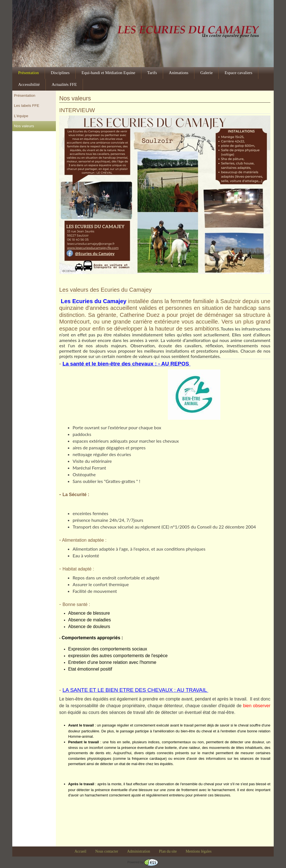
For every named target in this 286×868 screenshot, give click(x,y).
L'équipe (21, 116)
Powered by (143, 862)
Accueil (80, 851)
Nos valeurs (24, 126)
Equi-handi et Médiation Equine (108, 73)
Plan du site (168, 851)
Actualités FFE (64, 84)
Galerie (206, 73)
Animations (179, 73)
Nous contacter (107, 851)
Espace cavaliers (238, 73)
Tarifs (152, 73)
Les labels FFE (27, 106)
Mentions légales (199, 851)
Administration (139, 851)
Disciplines (60, 73)
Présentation (28, 73)
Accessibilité (29, 84)
